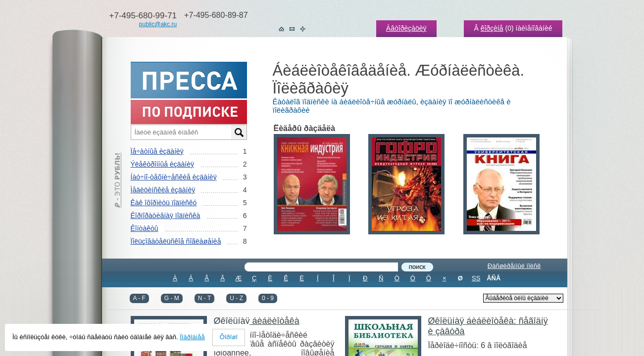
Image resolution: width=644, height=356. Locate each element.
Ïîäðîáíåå (192, 337)
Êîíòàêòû (145, 228)
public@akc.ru (158, 24)
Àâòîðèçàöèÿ (406, 28)
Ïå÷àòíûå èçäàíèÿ (157, 151)
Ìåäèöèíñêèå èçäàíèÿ (163, 190)
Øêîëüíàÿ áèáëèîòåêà (257, 321)
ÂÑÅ (494, 278)
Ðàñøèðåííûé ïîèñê (514, 266)
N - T (204, 298)
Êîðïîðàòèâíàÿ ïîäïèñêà (166, 216)
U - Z (236, 298)
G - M (172, 298)
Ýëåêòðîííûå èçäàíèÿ (162, 164)
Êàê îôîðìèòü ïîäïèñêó (164, 203)
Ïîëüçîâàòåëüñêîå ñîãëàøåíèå (176, 241)
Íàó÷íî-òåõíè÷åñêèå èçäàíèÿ (174, 177)
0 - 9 (268, 298)
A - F (139, 298)
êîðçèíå (492, 28)
